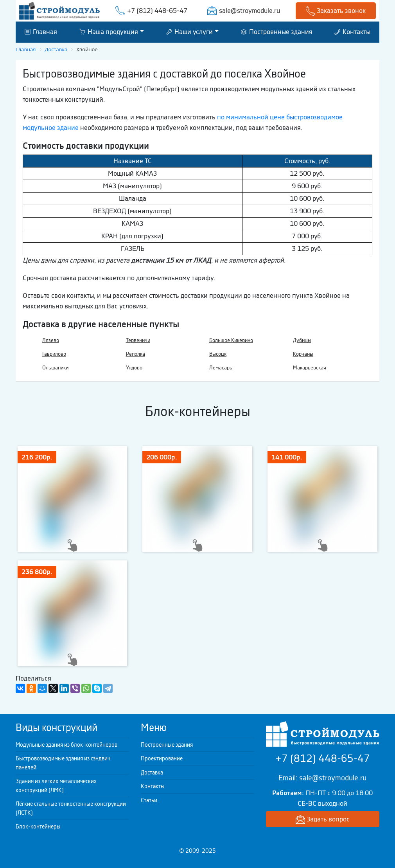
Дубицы (302, 340)
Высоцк (218, 354)
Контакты (352, 32)
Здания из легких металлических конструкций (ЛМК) (56, 786)
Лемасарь (221, 368)
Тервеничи (138, 340)
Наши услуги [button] (189, 32)
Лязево (51, 340)
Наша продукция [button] (109, 32)
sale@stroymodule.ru (250, 11)
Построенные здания (277, 32)
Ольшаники (55, 368)
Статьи (149, 800)
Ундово (134, 368)
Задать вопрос (323, 820)
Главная (41, 32)
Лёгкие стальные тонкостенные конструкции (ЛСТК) (71, 808)
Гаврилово (54, 354)
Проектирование (162, 758)
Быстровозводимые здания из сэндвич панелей (63, 763)
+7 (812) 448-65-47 (157, 11)
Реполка (136, 354)
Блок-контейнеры (38, 827)
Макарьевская (310, 368)
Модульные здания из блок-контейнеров (66, 745)
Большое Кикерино (231, 340)
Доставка (152, 773)
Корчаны (303, 354)
